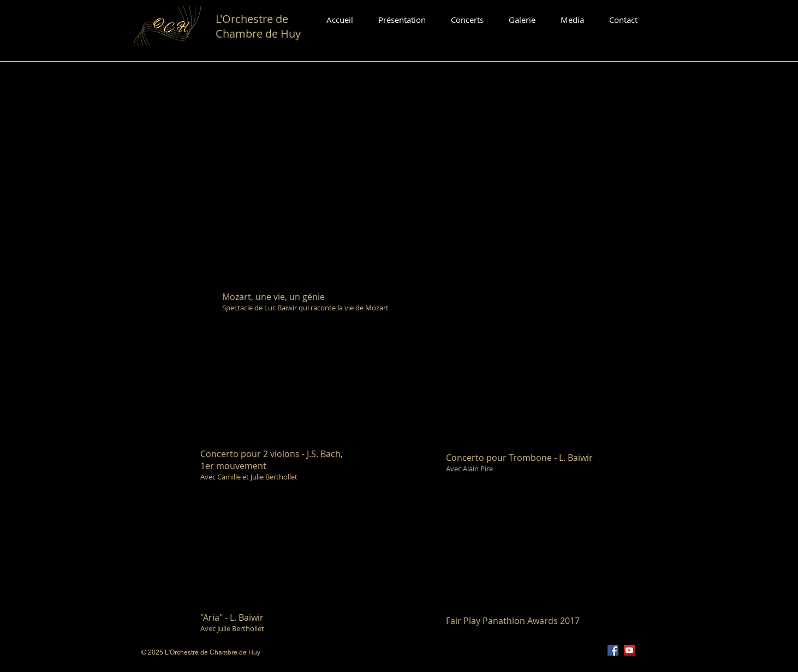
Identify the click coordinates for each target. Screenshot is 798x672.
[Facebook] (613, 650)
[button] (467, 20)
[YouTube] (629, 650)
